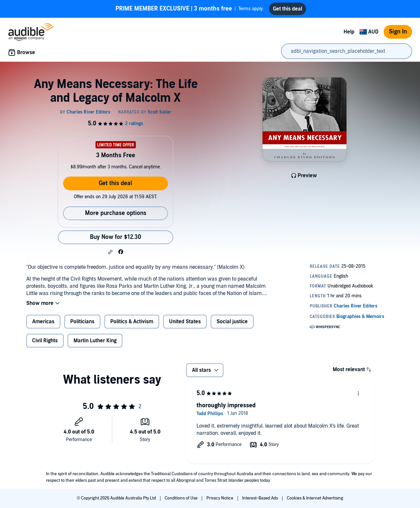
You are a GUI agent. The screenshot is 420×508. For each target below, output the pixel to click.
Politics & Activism (132, 322)
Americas (43, 322)
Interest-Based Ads (261, 498)
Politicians (82, 322)
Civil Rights (45, 341)
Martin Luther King (95, 341)
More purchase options (116, 213)
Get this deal (115, 183)
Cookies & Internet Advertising (315, 498)
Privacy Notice (220, 498)
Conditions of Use (182, 498)
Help (349, 32)
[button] (110, 252)
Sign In (398, 32)
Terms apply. (190, 9)
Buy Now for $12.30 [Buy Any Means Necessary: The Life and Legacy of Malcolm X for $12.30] (115, 237)
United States (185, 322)
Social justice (232, 322)
